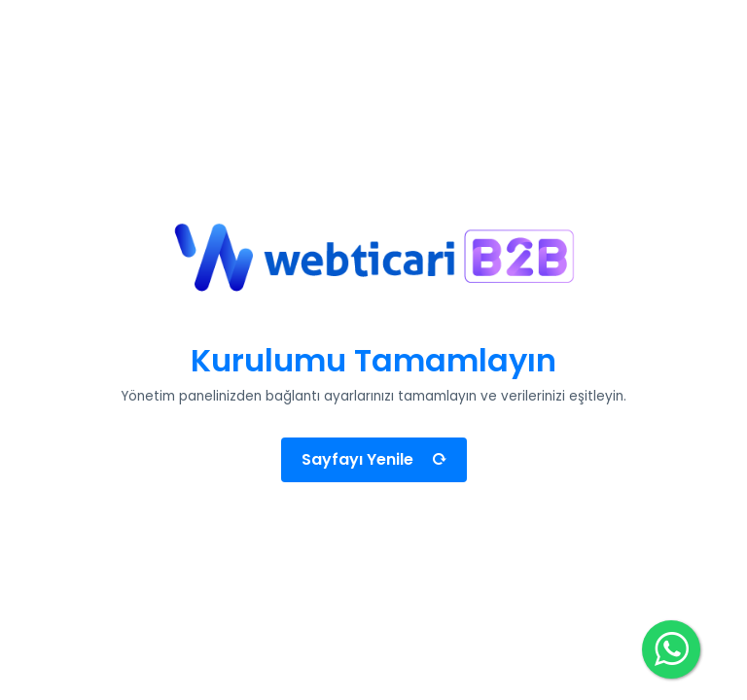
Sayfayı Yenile (374, 459)
